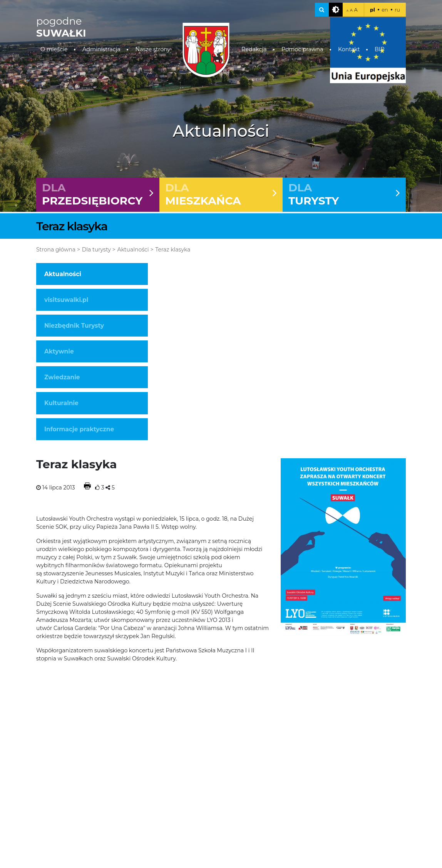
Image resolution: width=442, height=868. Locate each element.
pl (373, 10)
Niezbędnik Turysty (74, 326)
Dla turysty (96, 250)
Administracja (101, 49)
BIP (379, 49)
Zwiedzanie (62, 377)
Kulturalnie (61, 403)
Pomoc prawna (302, 49)
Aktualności (133, 250)
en (385, 10)
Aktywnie (59, 351)
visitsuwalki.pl (66, 300)
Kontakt (349, 49)
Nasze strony (153, 49)
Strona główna (56, 250)
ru (397, 10)
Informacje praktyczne (79, 429)
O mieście (54, 49)
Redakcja (254, 49)
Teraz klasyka (173, 250)
